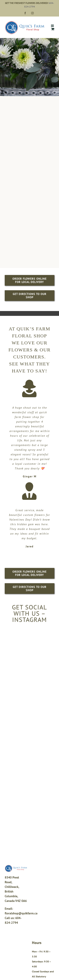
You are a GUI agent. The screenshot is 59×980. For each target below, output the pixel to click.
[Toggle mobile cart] (53, 29)
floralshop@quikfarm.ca (21, 913)
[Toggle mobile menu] (53, 26)
